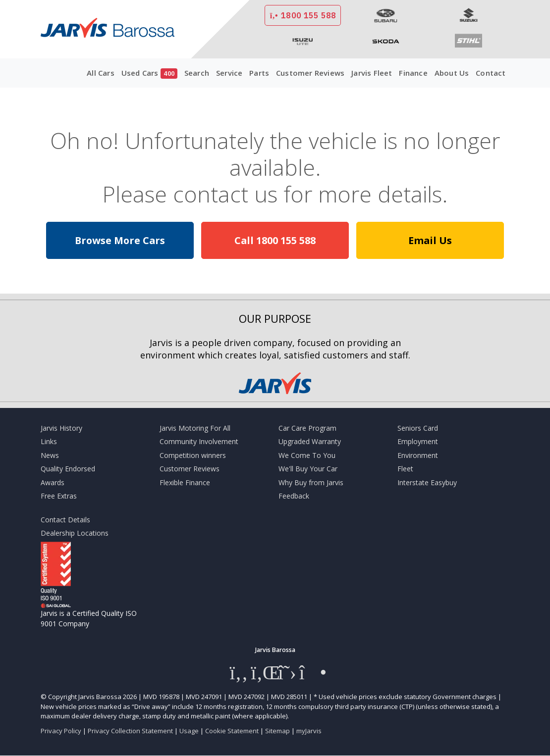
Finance (413, 73)
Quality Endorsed (68, 469)
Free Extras (59, 496)
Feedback (294, 496)
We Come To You (307, 455)
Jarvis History (61, 428)
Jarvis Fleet (372, 73)
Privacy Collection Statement (130, 731)
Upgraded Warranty (310, 441)
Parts (259, 73)
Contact (491, 73)
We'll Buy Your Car (308, 469)
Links (49, 441)
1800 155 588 (303, 15)
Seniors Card (418, 428)
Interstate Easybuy (427, 482)
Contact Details (65, 520)
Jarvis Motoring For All (195, 428)
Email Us (430, 240)
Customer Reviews (310, 73)
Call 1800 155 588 (275, 240)
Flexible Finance (185, 482)
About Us (452, 73)
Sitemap (277, 731)
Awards (53, 482)
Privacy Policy (61, 731)
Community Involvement (199, 441)
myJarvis (309, 731)
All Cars (101, 73)
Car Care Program (307, 428)
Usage (189, 731)
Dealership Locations (75, 533)
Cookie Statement (232, 731)
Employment (418, 441)
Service (229, 73)
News (50, 455)
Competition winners (193, 455)
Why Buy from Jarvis (311, 482)
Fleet (405, 469)
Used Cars (149, 74)
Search (197, 73)
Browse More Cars (120, 240)
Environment (418, 455)
